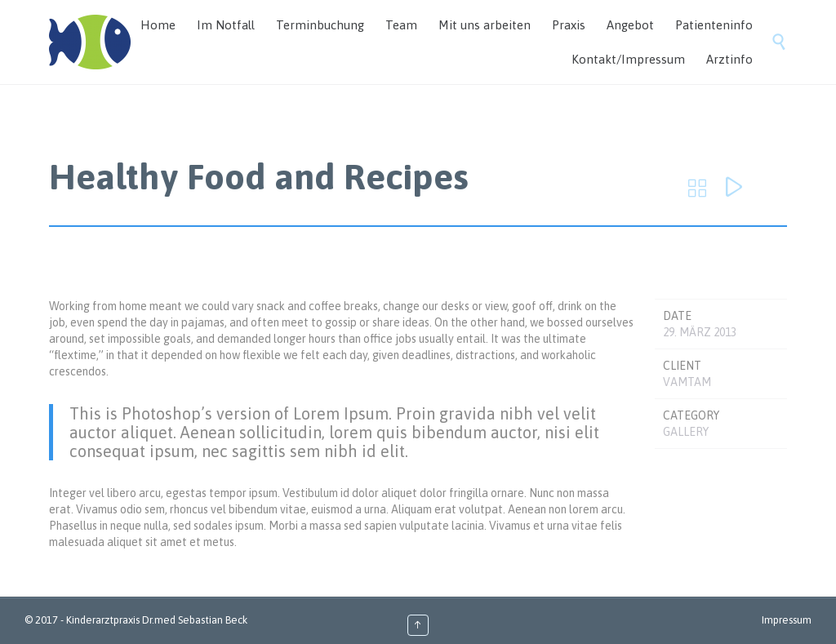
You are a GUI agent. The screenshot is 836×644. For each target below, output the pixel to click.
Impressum (787, 620)
